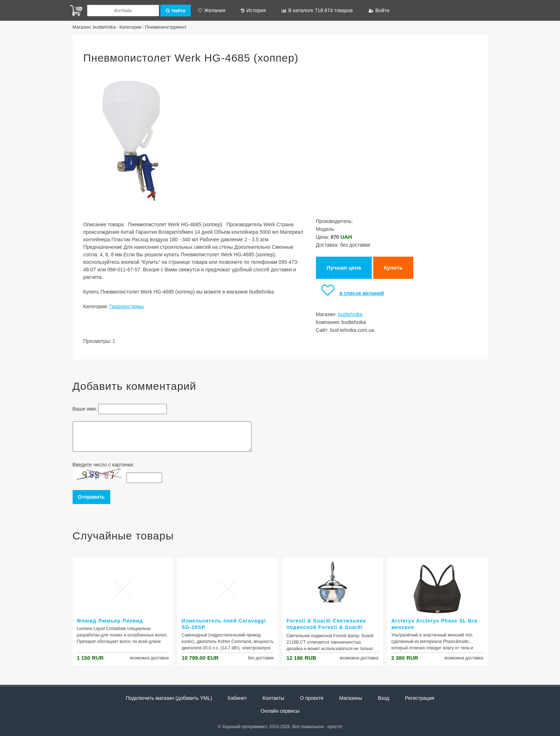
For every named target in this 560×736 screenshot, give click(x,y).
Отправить (91, 497)
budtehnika (350, 314)
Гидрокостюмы (127, 306)
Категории (130, 27)
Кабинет (237, 698)
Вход (384, 698)
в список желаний (350, 293)
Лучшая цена (344, 268)
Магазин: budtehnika (94, 27)
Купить (393, 268)
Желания (211, 10)
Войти (379, 10)
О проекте (312, 698)
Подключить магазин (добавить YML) (169, 698)
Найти (176, 11)
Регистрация (420, 698)
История (253, 10)
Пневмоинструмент (166, 27)
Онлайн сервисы (280, 711)
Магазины (351, 698)
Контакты (273, 698)
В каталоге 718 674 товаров (317, 10)
